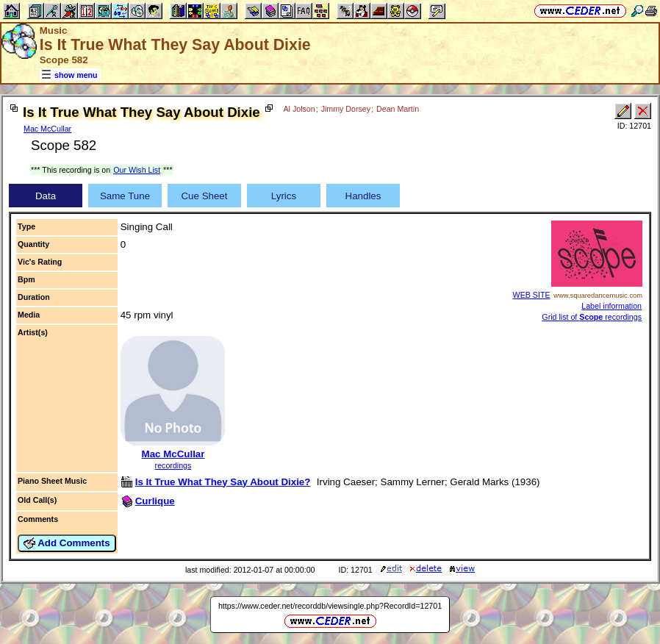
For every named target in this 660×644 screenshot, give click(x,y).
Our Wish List (137, 170)
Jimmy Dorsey (346, 109)
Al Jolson (299, 109)
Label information (611, 306)
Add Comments (67, 543)
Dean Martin (398, 109)
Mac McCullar (47, 129)
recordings (173, 465)
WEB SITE (532, 295)
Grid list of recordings (592, 317)
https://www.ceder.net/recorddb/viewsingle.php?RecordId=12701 (330, 606)
